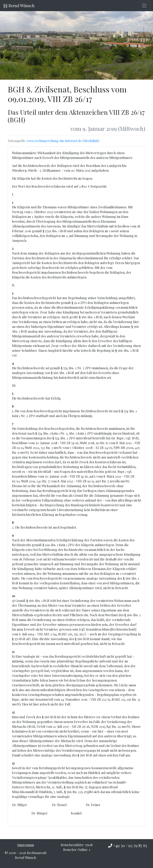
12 (13, 712)
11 (13, 652)
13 (13, 763)
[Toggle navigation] (144, 6)
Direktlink (91, 141)
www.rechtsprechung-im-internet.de (54, 141)
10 (14, 596)
